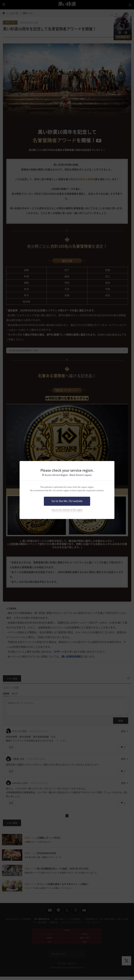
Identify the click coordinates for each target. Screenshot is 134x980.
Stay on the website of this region (67, 510)
